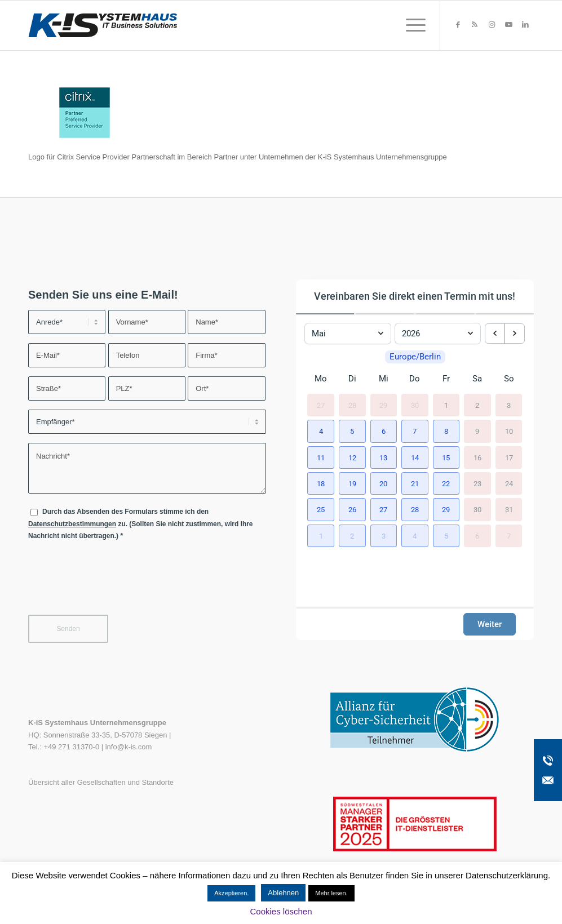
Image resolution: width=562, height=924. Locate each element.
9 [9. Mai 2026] (477, 431)
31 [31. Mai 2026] (509, 510)
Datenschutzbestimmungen (72, 524)
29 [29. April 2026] (383, 405)
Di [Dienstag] (352, 379)
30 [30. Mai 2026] (477, 510)
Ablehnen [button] (283, 893)
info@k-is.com (129, 747)
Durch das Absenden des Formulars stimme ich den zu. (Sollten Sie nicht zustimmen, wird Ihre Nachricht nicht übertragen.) (141, 524)
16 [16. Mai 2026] (477, 457)
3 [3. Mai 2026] (509, 405)
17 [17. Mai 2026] (509, 457)
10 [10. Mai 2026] (509, 431)
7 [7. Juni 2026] (509, 536)
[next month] (515, 334)
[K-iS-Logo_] (103, 25)
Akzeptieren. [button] (231, 893)
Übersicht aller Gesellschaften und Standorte (101, 782)
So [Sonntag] (509, 379)
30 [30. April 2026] (415, 405)
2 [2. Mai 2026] (477, 405)
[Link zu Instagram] (492, 25)
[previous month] (495, 334)
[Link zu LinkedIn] (525, 25)
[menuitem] (412, 25)
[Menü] (412, 25)
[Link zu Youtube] (508, 25)
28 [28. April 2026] (352, 405)
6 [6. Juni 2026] (477, 536)
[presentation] (114, 585)
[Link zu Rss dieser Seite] (475, 25)
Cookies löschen (281, 911)
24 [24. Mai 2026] (509, 484)
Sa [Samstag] (477, 379)
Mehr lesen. (331, 893)
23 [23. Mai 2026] (477, 484)
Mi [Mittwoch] (384, 379)
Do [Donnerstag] (415, 379)
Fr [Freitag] (446, 379)
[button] (321, 431)
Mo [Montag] (321, 379)
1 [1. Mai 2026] (446, 405)
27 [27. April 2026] (321, 405)
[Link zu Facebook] (458, 25)
